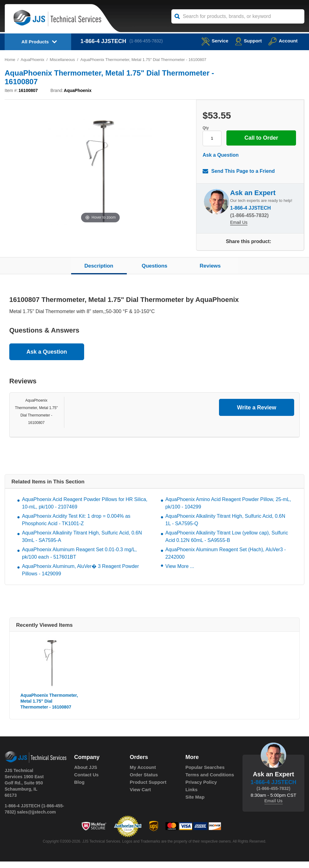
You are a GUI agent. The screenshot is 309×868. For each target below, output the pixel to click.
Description (99, 272)
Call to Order (244, 149)
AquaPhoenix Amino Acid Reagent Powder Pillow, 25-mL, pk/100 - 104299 (228, 510)
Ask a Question (221, 161)
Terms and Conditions (210, 781)
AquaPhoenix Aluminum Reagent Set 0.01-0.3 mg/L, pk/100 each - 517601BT (79, 560)
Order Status (144, 781)
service (212, 41)
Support (247, 41)
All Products (35, 42)
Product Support (148, 789)
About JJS (86, 774)
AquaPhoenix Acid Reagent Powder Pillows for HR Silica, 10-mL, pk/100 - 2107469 (85, 510)
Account (283, 41)
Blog (79, 789)
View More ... (180, 573)
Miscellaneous (63, 60)
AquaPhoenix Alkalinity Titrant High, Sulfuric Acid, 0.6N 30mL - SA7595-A (82, 543)
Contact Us (86, 781)
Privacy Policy (201, 789)
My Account (143, 774)
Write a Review (257, 414)
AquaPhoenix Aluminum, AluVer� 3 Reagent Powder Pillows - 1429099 (80, 577)
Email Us (239, 229)
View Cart (140, 796)
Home (10, 60)
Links (191, 796)
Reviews (210, 272)
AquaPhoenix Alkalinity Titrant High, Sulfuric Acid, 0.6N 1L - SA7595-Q (225, 527)
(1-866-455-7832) (147, 41)
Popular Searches (205, 774)
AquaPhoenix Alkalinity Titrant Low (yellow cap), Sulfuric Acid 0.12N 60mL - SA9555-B (227, 543)
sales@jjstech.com (36, 818)
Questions (154, 272)
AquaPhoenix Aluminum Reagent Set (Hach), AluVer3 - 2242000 (226, 560)
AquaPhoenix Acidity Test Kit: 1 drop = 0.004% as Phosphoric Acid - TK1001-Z (76, 527)
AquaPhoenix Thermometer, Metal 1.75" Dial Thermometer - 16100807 (49, 708)
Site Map (195, 804)
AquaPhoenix (33, 60)
